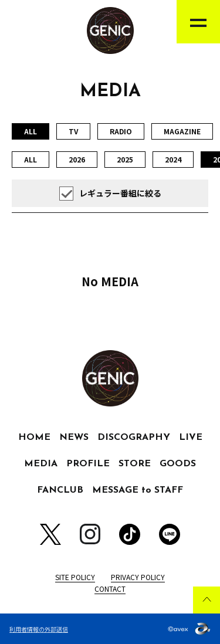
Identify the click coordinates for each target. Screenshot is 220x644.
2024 (173, 159)
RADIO (121, 131)
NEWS (74, 438)
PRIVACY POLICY (138, 577)
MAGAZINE (182, 131)
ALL (31, 159)
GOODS (178, 464)
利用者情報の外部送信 (39, 629)
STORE (135, 464)
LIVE (191, 438)
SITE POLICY (75, 577)
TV (73, 131)
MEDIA (41, 464)
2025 (125, 159)
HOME (34, 438)
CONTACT (110, 589)
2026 (77, 159)
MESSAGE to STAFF (138, 490)
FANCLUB (60, 490)
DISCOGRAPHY (134, 438)
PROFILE (88, 464)
